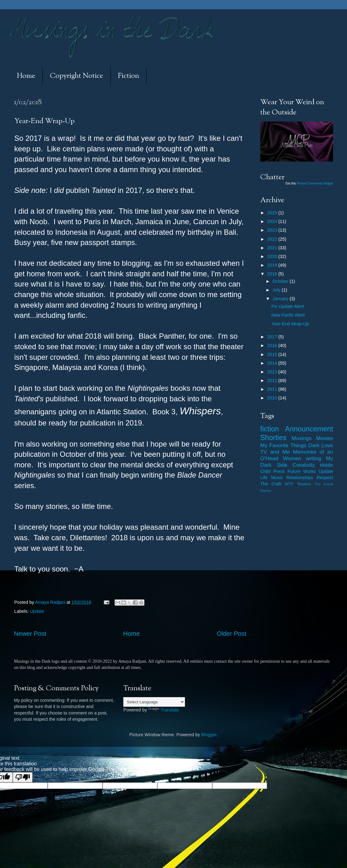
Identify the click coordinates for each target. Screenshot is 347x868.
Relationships (300, 478)
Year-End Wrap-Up (290, 324)
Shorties (273, 438)
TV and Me (275, 452)
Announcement (309, 429)
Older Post (232, 634)
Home (26, 76)
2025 (273, 213)
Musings (301, 438)
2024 (273, 221)
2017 (273, 337)
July (277, 290)
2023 (273, 230)
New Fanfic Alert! (288, 315)
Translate (163, 710)
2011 (273, 389)
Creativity (304, 465)
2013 (273, 372)
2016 (273, 345)
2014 (273, 363)
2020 (273, 256)
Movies (325, 438)
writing (314, 458)
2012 (273, 381)
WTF (289, 484)
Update (37, 611)
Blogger (209, 735)
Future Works (302, 471)
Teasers (304, 484)
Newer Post (30, 634)
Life (264, 478)
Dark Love (321, 445)
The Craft (271, 484)
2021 (273, 248)
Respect (325, 478)
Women (292, 458)
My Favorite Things (283, 445)
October (281, 281)
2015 (273, 354)
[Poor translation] (23, 777)
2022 (273, 239)
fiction (270, 429)
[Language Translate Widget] (154, 702)
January (281, 299)
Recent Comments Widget (315, 183)
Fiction (128, 76)
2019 (273, 265)
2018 (273, 274)
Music (277, 478)
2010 (273, 398)
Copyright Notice (77, 76)
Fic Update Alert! (288, 306)
